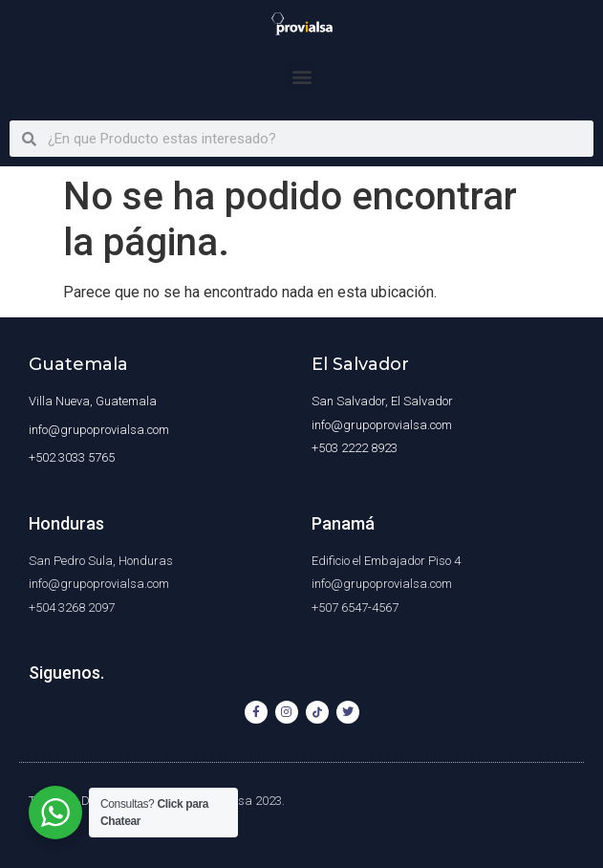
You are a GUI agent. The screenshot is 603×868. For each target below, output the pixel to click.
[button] (301, 76)
